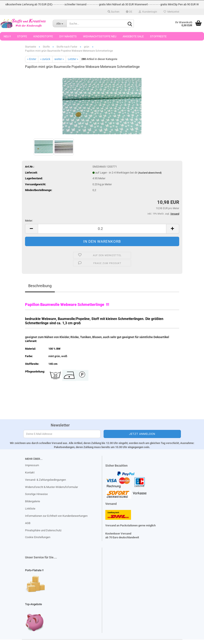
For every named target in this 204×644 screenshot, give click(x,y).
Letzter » (73, 59)
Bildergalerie (33, 501)
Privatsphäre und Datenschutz (43, 530)
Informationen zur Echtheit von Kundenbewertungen (56, 516)
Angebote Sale (133, 36)
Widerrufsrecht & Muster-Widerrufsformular (51, 487)
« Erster (32, 59)
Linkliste (30, 509)
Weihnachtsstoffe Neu (100, 36)
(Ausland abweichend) (150, 173)
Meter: (29, 221)
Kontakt (30, 472)
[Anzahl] (102, 229)
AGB (28, 523)
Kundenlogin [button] (148, 12)
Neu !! (7, 36)
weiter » (59, 59)
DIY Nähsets (68, 36)
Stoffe (22, 36)
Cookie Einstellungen (38, 537)
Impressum (32, 465)
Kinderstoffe (43, 36)
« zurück (45, 59)
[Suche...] (60, 23)
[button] (129, 12)
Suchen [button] (114, 12)
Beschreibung (40, 286)
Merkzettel (171, 12)
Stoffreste (158, 36)
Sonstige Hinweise (36, 494)
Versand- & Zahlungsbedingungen (45, 480)
